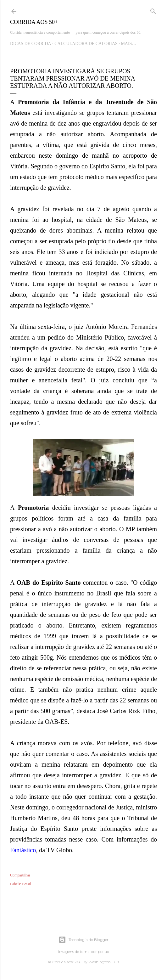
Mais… (128, 44)
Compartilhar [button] (20, 875)
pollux (103, 952)
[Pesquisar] (153, 10)
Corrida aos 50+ (34, 22)
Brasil (27, 884)
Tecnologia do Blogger (83, 940)
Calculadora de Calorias (86, 44)
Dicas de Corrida (31, 44)
